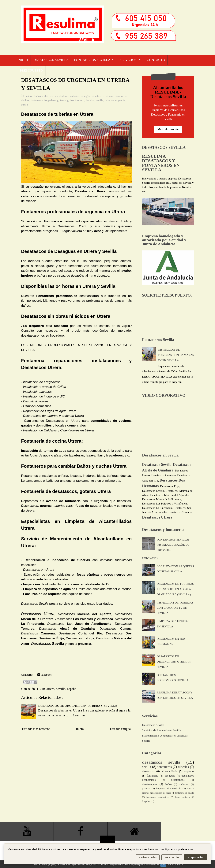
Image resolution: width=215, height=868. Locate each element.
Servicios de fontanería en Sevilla (162, 731)
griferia (146, 789)
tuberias (109, 101)
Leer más (79, 716)
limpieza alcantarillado (169, 789)
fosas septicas (182, 798)
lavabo (90, 101)
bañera (29, 97)
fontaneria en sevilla (185, 793)
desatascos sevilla (161, 763)
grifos (71, 101)
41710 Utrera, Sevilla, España (56, 689)
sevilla (99, 101)
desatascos (98, 97)
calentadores (61, 97)
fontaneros (37, 101)
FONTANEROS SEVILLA (93, 60)
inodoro (80, 101)
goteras (61, 101)
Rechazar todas (148, 857)
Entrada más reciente (36, 729)
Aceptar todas (196, 857)
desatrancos (178, 780)
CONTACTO (158, 60)
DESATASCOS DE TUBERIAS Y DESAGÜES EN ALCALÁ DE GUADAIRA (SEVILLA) (175, 590)
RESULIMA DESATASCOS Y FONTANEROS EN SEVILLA (161, 164)
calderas (47, 97)
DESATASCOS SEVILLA (51, 60)
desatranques (150, 785)
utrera (24, 105)
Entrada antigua (120, 729)
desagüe (86, 97)
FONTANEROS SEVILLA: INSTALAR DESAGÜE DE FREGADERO (173, 545)
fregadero (50, 101)
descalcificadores (116, 97)
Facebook (45, 675)
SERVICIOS (130, 60)
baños (37, 97)
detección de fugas (162, 793)
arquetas (189, 772)
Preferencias (172, 857)
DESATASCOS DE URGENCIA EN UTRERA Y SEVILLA (78, 706)
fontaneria (153, 776)
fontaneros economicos (158, 798)
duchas (25, 101)
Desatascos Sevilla (153, 726)
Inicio (80, 729)
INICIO (23, 60)
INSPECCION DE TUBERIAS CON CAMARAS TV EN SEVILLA (176, 356)
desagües (170, 776)
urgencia (120, 101)
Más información (168, 130)
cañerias (75, 97)
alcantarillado (170, 772)
